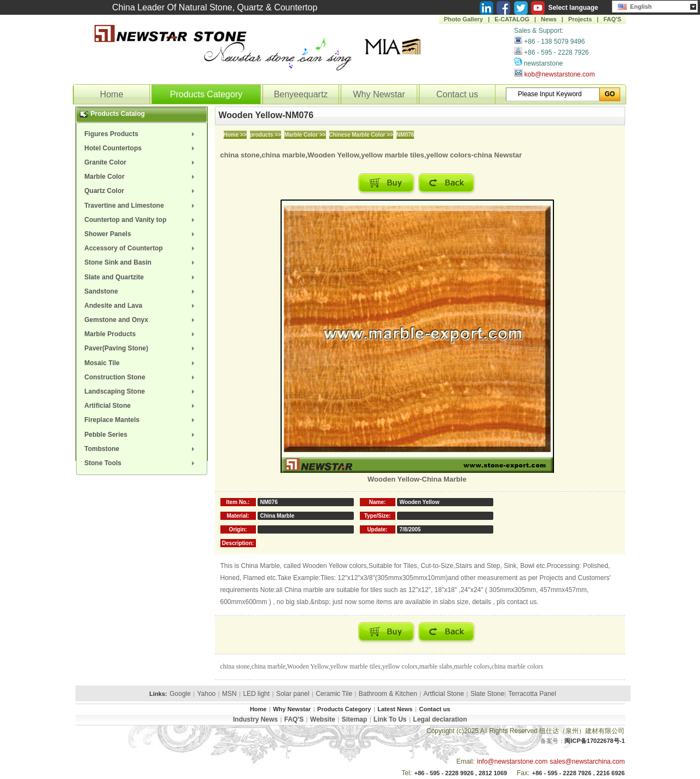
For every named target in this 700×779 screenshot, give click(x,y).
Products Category (206, 94)
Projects (580, 19)
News (549, 19)
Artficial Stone (444, 694)
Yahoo (206, 694)
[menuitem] (142, 134)
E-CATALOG (512, 19)
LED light (256, 694)
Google (180, 694)
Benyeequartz (301, 94)
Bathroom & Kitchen (388, 694)
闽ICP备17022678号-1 (594, 741)
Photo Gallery (464, 19)
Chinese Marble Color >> (361, 135)
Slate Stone (487, 694)
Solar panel (293, 694)
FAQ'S (612, 19)
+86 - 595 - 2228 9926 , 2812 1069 (460, 773)
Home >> (235, 135)
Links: (158, 694)
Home (112, 94)
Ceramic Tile (334, 694)
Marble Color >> (305, 135)
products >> (266, 135)
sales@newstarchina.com (588, 762)
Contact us (457, 94)
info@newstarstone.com (512, 762)
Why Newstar (379, 94)
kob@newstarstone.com (560, 74)
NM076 (405, 135)
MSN (229, 694)
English (635, 5)
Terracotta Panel (532, 694)
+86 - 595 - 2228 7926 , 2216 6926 (579, 773)
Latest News (395, 709)
